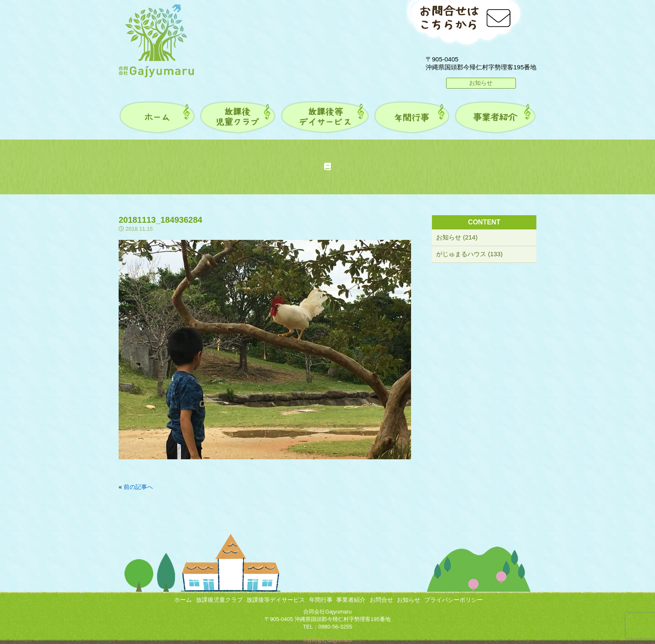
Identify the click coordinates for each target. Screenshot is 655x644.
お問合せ (381, 600)
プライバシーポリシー (454, 600)
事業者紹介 (351, 600)
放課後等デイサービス (276, 600)
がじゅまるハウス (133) (469, 254)
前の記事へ (138, 487)
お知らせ (481, 83)
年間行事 (321, 600)
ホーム (183, 600)
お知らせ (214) (457, 237)
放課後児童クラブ (219, 600)
